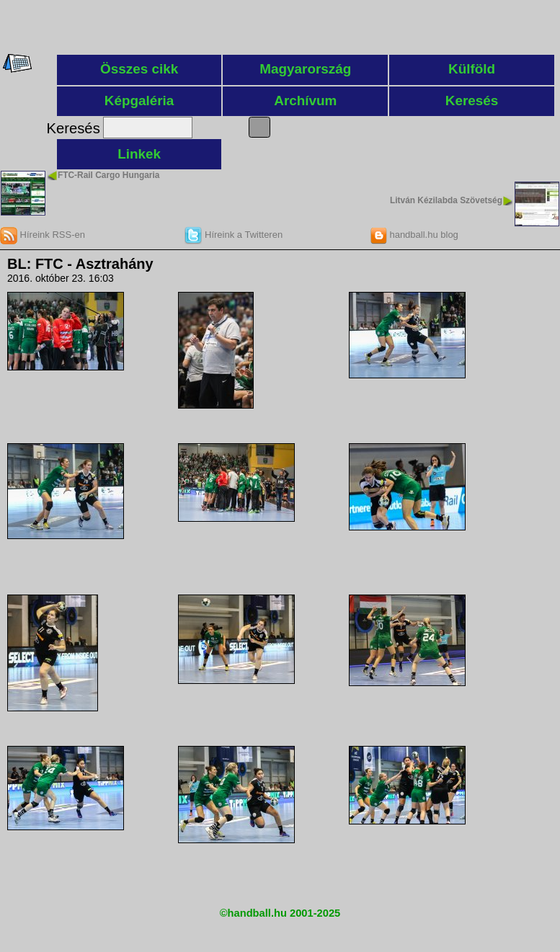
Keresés (472, 101)
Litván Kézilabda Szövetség (446, 200)
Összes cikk (139, 69)
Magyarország (305, 69)
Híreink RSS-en (43, 235)
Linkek (139, 154)
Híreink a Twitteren (234, 235)
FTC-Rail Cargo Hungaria (108, 175)
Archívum (305, 101)
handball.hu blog (414, 235)
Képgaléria (139, 101)
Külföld (472, 69)
